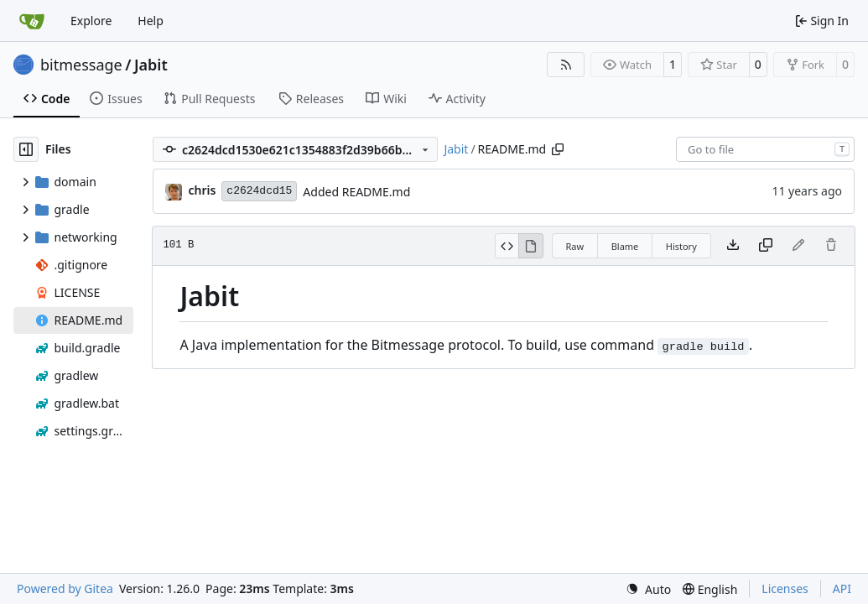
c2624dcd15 (259, 191)
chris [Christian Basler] (202, 190)
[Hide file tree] (26, 149)
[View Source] (507, 246)
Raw (575, 246)
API (842, 588)
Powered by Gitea (65, 588)
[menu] (648, 589)
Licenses (785, 588)
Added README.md (356, 192)
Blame (625, 246)
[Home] (32, 21)
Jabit (151, 65)
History (681, 246)
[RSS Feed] (566, 65)
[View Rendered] (531, 246)
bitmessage (81, 65)
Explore (91, 21)
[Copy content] (766, 246)
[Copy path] (558, 149)
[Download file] (733, 246)
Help (151, 21)
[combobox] (765, 149)
